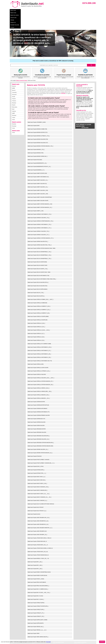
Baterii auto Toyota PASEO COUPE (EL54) (37, 558)
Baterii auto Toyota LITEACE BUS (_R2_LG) (38, 535)
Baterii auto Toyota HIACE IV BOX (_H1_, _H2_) (39, 477)
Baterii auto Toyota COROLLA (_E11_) (36, 310)
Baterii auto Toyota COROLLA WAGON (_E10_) (38, 378)
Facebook (13, 634)
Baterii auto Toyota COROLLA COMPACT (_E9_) (39, 296)
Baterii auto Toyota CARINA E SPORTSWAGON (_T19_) (40, 204)
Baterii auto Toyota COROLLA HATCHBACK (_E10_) (40, 330)
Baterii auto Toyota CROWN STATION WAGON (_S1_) (40, 436)
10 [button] (62, 41)
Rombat (14, 98)
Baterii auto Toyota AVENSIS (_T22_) (36, 132)
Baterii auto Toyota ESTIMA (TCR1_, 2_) (37, 456)
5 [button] (52, 41)
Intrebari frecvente (15, 631)
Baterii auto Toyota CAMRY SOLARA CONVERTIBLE (40, 180)
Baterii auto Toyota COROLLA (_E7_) (36, 316)
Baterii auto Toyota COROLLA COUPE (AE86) (38, 299)
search (91, 48)
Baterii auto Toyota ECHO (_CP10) (36, 449)
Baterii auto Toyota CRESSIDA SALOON (37, 415)
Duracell (14, 78)
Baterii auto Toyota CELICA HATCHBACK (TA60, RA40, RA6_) (42, 262)
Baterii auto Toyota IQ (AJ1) (34, 497)
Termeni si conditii (15, 633)
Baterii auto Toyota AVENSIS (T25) (36, 136)
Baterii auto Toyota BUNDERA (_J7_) (36, 153)
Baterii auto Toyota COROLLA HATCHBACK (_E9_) (39, 340)
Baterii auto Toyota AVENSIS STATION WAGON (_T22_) (40, 129)
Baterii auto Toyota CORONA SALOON (37, 405)
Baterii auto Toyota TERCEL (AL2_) (36, 610)
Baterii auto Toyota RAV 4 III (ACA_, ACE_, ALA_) (39, 575)
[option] (53, 26)
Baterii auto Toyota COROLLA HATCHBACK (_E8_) (39, 337)
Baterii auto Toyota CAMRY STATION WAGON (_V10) (40, 187)
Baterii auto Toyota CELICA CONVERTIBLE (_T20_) (39, 241)
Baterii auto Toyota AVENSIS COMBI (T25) (37, 112)
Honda (55, 639)
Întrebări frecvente (59, 10)
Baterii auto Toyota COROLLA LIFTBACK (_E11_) (39, 354)
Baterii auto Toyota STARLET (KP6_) (36, 592)
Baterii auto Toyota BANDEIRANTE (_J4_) (37, 146)
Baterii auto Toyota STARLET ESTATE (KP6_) (38, 589)
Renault (55, 634)
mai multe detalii (85, 111)
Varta (13, 103)
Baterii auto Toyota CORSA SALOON (36, 408)
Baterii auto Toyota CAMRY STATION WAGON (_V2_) (40, 190)
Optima (14, 94)
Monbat (14, 86)
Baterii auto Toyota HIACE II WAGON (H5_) (38, 473)
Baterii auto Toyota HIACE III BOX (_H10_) (37, 466)
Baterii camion (17, 105)
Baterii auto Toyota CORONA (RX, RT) (36, 402)
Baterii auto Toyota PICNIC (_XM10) (36, 562)
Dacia (54, 628)
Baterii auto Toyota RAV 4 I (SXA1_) (36, 582)
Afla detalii (48, 642)
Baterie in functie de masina (22, 63)
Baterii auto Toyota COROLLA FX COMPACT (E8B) (39, 327)
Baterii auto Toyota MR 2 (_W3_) (35, 552)
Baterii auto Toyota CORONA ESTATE (36, 385)
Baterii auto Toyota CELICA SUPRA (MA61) (38, 272)
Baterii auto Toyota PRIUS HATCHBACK (37, 565)
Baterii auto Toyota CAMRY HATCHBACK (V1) (38, 160)
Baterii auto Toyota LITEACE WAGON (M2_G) (38, 538)
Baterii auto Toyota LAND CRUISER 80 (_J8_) (38, 504)
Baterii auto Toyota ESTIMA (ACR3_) (36, 453)
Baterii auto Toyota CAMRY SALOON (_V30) (38, 173)
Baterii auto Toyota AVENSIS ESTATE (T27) (38, 115)
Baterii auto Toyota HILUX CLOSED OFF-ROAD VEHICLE (41, 487)
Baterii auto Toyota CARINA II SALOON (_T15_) (39, 214)
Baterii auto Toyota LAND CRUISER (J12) (37, 514)
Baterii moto (21, 10)
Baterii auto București (79, 627)
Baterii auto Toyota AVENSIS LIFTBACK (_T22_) (39, 119)
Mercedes (15, 90)
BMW (14, 71)
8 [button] (58, 41)
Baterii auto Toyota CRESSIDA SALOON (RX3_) (39, 419)
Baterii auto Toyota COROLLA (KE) (36, 347)
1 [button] (44, 41)
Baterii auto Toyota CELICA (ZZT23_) (36, 279)
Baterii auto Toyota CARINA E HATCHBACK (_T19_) (40, 197)
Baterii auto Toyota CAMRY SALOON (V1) (37, 167)
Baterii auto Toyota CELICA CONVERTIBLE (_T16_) (39, 235)
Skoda (55, 631)
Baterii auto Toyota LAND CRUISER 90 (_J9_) (38, 507)
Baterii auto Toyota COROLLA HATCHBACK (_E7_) (39, 333)
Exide (14, 80)
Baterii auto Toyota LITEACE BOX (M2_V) (37, 524)
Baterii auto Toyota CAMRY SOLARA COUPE (38, 184)
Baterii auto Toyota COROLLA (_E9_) (36, 323)
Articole (45, 10)
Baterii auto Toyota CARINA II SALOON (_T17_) (39, 218)
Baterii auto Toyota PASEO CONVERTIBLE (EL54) (39, 555)
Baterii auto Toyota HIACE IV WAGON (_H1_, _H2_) (39, 480)
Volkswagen (56, 633)
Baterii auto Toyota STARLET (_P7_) (36, 596)
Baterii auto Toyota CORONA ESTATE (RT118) (38, 388)
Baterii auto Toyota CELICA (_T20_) (36, 276)
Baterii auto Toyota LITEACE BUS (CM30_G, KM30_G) (40, 531)
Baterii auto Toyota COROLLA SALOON (37, 357)
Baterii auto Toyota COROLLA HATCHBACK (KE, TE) (40, 344)
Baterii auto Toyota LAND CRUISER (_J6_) (37, 518)
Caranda (14, 75)
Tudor (14, 101)
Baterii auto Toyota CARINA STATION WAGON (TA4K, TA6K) (42, 231)
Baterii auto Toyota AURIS (34, 109)
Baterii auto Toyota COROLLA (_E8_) (36, 320)
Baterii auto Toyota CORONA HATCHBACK (37, 391)
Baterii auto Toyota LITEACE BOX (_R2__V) (38, 528)
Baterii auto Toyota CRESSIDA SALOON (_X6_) (39, 422)
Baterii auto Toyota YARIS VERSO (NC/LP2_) (38, 620)
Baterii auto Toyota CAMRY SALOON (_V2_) (38, 170)
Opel (54, 637)
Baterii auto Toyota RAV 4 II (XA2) (35, 579)
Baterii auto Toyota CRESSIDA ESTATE (37, 412)
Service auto (38, 10)
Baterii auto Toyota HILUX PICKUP (36, 490)
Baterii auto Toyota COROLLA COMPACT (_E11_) (39, 293)
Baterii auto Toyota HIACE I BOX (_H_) (37, 460)
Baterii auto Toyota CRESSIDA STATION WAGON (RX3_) (41, 426)
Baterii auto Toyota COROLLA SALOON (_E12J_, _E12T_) (41, 361)
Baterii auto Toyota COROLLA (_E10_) (36, 306)
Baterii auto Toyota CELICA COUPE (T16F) (37, 248)
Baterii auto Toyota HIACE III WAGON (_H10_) (38, 470)
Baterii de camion (29, 10)
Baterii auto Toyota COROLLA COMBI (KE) (37, 286)
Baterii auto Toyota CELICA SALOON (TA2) (37, 269)
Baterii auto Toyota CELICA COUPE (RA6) (37, 245)
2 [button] (46, 41)
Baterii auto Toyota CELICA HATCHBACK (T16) (38, 258)
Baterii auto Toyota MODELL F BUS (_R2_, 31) (38, 541)
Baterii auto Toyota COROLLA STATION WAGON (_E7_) (40, 364)
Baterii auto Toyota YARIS (34, 616)
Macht (14, 88)
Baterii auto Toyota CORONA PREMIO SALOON (39, 398)
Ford (54, 630)
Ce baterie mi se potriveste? (17, 628)
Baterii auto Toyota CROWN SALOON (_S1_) (38, 432)
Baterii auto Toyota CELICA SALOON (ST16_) (38, 265)
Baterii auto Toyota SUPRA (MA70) (36, 606)
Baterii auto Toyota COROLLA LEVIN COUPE (38, 351)
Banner (14, 69)
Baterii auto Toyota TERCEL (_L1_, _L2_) (37, 613)
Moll (13, 92)
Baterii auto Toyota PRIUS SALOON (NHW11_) (38, 569)
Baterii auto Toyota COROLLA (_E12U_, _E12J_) (39, 313)
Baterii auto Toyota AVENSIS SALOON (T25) (38, 122)
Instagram (13, 636)
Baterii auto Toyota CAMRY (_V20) (36, 194)
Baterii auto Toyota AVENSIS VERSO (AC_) (38, 139)
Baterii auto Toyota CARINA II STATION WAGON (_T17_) (41, 221)
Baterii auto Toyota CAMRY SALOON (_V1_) (38, 163)
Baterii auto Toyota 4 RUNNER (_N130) (37, 105)
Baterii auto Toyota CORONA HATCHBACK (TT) (39, 395)
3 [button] (48, 41)
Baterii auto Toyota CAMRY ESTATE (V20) (37, 156)
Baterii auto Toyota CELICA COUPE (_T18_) (38, 252)
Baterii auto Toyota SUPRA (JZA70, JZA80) (37, 603)
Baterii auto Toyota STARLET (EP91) (36, 586)
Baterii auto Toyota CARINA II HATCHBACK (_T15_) (40, 207)
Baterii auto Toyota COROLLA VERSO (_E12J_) (39, 371)
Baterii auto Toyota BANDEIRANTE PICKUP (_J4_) (39, 149)
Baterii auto (13, 10)
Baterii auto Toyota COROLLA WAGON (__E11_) (39, 381)
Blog (12, 627)
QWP (13, 96)
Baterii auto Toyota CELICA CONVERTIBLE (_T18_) (39, 238)
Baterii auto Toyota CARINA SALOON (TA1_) (38, 224)
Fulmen (14, 84)
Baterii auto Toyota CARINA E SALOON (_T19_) (39, 201)
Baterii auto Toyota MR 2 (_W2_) (35, 548)
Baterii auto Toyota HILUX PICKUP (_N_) (37, 494)
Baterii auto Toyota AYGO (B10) (35, 143)
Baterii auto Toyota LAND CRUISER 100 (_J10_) (39, 500)
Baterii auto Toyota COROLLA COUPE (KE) (38, 303)
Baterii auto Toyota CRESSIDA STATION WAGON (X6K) (40, 429)
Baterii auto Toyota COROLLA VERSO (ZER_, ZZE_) (40, 374)
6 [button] (54, 41)
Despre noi (51, 10)
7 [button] (56, 41)
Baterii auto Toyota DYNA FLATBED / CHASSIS (38, 443)
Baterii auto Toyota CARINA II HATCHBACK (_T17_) (40, 211)
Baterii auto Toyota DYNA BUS (35, 439)
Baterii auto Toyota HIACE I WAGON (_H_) (37, 483)
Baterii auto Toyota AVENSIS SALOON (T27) (38, 126)
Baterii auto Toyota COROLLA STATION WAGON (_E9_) (40, 368)
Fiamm (14, 82)
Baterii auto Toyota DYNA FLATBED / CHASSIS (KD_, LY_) (41, 446)
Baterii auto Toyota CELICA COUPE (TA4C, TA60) (39, 255)
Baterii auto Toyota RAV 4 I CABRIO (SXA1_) (38, 572)
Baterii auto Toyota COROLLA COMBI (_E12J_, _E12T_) (40, 282)
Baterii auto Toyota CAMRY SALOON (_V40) (38, 177)
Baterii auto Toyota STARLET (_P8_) (36, 599)
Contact (67, 10)
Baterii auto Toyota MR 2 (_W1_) (35, 545)
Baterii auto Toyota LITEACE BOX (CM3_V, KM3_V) (39, 521)
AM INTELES (102, 642)
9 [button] (60, 41)
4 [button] (50, 41)
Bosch (14, 73)
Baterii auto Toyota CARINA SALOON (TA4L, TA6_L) (40, 228)
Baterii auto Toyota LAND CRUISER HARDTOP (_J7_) (40, 511)
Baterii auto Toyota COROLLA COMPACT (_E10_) (39, 289)
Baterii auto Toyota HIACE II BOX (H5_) (37, 463)
